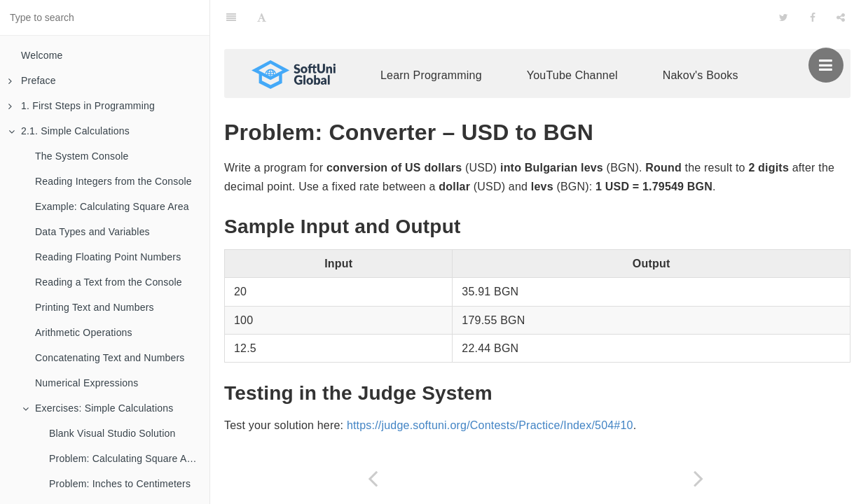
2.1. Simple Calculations (69, 131)
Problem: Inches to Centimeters (120, 484)
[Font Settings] (262, 17)
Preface (32, 80)
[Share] (841, 17)
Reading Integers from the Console (113, 181)
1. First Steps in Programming (82, 106)
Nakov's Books (701, 75)
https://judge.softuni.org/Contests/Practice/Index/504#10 (490, 425)
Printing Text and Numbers (95, 307)
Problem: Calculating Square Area (125, 458)
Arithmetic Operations (84, 332)
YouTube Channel (572, 75)
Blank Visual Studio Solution (112, 433)
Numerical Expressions (87, 383)
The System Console (82, 156)
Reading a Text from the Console (109, 282)
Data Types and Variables (92, 232)
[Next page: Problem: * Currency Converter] (699, 478)
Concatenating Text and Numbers (110, 358)
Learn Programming (431, 75)
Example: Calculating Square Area (112, 206)
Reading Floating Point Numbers (108, 257)
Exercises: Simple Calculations (98, 408)
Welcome (42, 55)
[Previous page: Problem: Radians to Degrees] (373, 478)
